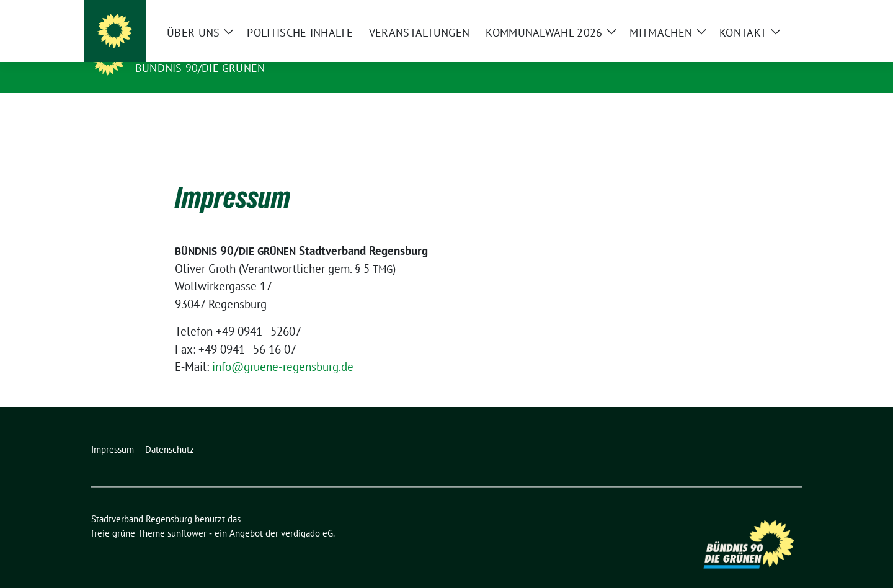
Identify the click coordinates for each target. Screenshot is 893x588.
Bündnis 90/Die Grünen (200, 68)
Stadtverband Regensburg (226, 50)
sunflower (187, 514)
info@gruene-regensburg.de (283, 347)
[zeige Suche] (780, 12)
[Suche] (762, 12)
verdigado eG (307, 514)
